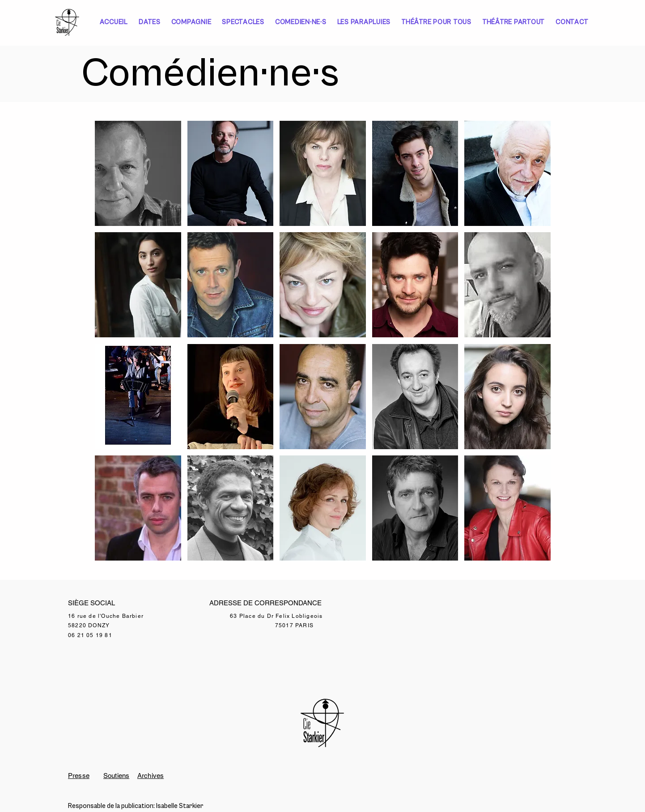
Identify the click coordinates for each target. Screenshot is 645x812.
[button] (138, 173)
